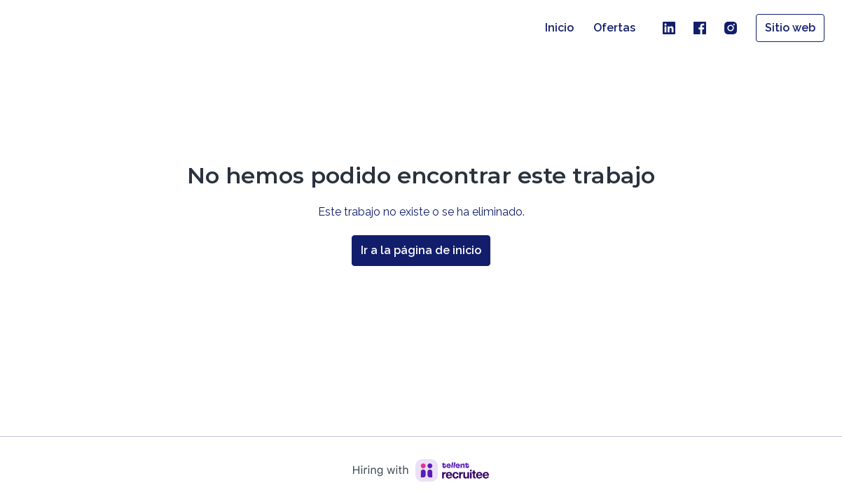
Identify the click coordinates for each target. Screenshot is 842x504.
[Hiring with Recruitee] (421, 470)
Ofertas (614, 28)
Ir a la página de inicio (421, 250)
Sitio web (790, 28)
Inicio (559, 28)
